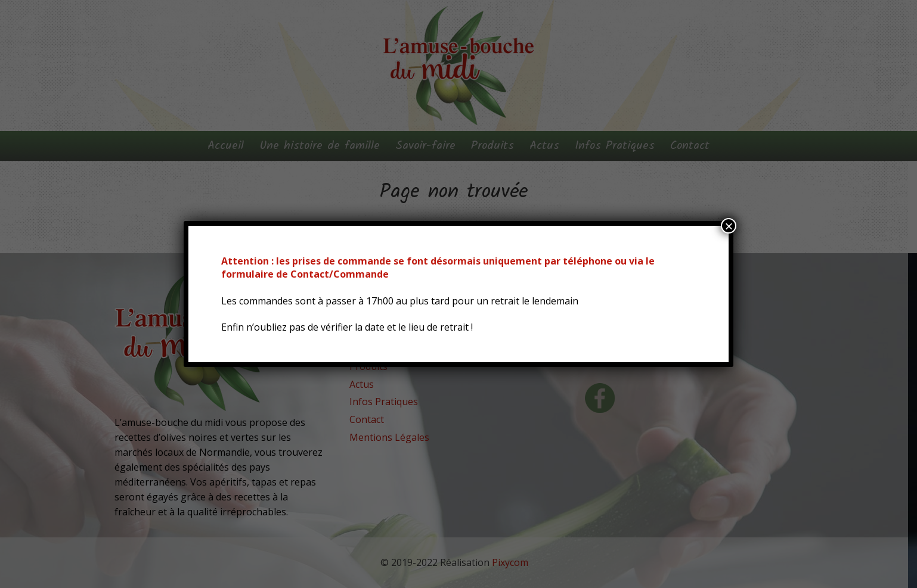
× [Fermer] (729, 226)
